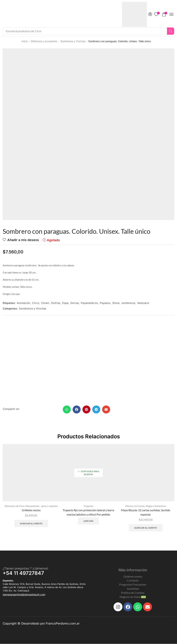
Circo (36, 303)
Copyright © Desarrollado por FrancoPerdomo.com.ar (41, 624)
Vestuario (143, 303)
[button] (150, 14)
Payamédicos (89, 303)
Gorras (75, 303)
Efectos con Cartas (135, 506)
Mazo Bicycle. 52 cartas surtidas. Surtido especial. (146, 512)
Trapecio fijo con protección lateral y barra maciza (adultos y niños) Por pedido (88, 512)
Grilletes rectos (31, 510)
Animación (24, 303)
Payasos (105, 303)
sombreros (128, 303)
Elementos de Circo (15, 506)
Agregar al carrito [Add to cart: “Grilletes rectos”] (31, 524)
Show (116, 303)
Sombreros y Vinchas (73, 41)
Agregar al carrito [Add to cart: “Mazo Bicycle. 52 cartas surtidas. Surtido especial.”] (146, 528)
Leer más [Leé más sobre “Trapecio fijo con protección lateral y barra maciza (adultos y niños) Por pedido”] (88, 521)
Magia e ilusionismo (156, 506)
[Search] (171, 31)
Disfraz (56, 303)
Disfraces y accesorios (44, 41)
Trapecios (88, 506)
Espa (65, 303)
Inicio (25, 41)
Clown (45, 303)
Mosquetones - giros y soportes (42, 506)
